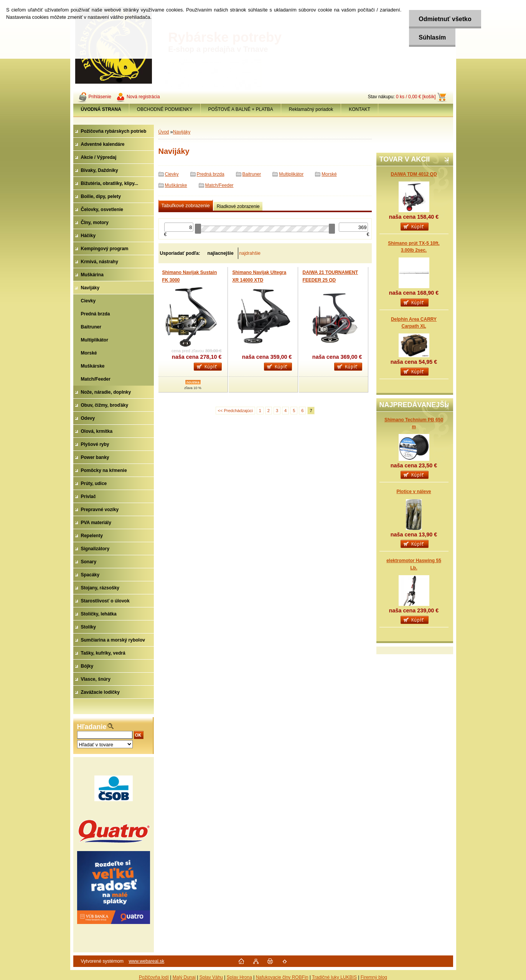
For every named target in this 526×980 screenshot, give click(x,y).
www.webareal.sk (146, 961)
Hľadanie (92, 727)
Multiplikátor (291, 174)
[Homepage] (101, 109)
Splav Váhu (211, 977)
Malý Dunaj (184, 977)
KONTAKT (359, 109)
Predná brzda (211, 174)
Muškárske (176, 185)
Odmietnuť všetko (445, 19)
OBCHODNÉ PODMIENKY (165, 109)
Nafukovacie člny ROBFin (282, 977)
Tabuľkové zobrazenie (186, 205)
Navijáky (182, 132)
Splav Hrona (239, 977)
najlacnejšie (221, 253)
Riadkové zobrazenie (238, 206)
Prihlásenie (100, 97)
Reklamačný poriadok (311, 109)
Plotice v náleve (414, 492)
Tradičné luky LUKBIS (334, 977)
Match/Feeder (219, 185)
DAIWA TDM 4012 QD (414, 174)
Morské (329, 174)
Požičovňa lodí (154, 977)
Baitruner (252, 174)
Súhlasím (432, 37)
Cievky (172, 174)
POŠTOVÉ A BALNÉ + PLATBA (241, 109)
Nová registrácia (143, 97)
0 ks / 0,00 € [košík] (416, 97)
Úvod (164, 132)
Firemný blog (374, 977)
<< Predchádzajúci (235, 411)
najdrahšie (250, 253)
